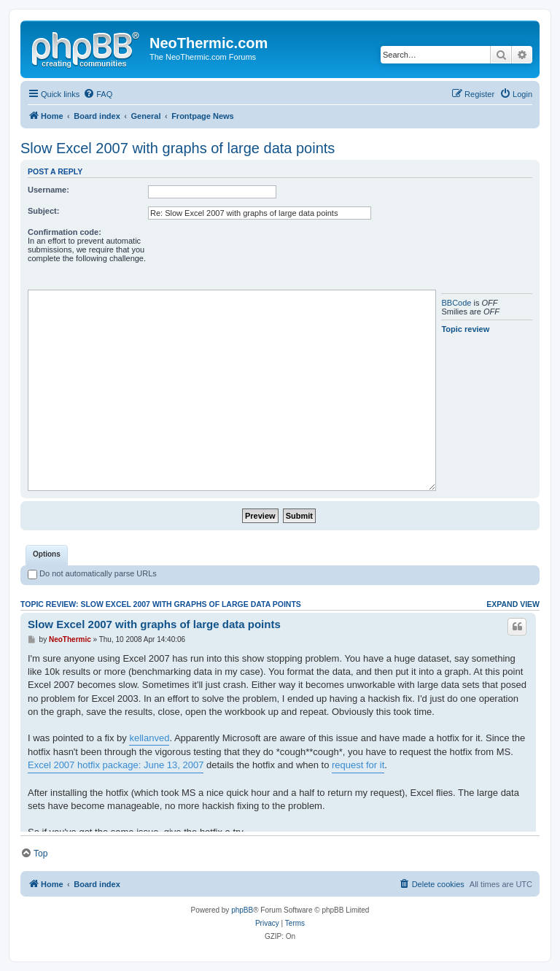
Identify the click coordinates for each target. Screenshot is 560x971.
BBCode (456, 303)
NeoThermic (70, 639)
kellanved (149, 738)
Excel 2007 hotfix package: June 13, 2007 (116, 765)
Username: (48, 190)
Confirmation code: (65, 232)
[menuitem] (98, 94)
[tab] (47, 555)
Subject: (43, 211)
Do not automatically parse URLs (92, 573)
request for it (358, 765)
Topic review (465, 329)
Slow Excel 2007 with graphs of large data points (178, 148)
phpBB (242, 910)
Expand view (513, 604)
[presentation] (259, 256)
